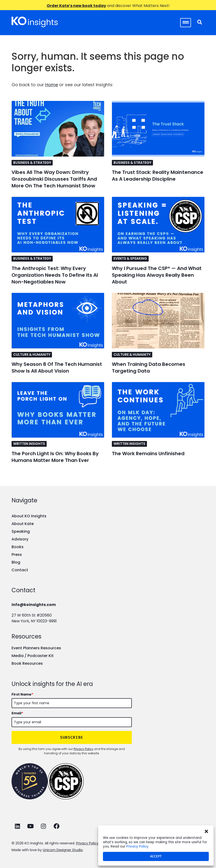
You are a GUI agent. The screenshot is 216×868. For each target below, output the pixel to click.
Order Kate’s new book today (76, 6)
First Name (22, 694)
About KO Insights (29, 516)
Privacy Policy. (88, 843)
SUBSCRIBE (72, 737)
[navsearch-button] (200, 23)
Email (17, 713)
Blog (16, 562)
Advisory (20, 539)
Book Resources (27, 663)
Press (17, 555)
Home (52, 85)
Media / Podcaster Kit (33, 656)
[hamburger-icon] (186, 23)
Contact (20, 570)
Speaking (21, 531)
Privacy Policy (137, 846)
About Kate (23, 524)
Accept (156, 856)
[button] (206, 831)
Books (18, 547)
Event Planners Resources (36, 648)
